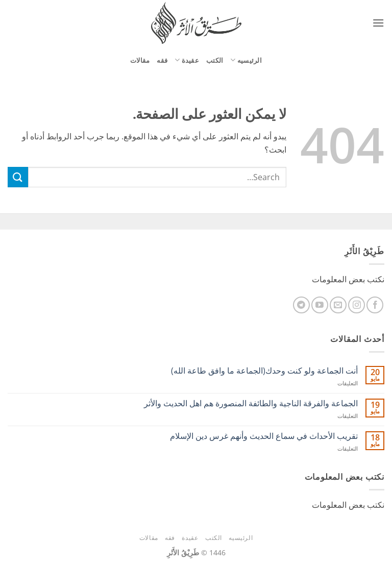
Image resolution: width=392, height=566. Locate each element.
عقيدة (187, 60)
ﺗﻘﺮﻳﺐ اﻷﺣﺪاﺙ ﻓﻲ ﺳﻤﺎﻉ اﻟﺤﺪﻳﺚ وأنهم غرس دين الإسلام (264, 436)
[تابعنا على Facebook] (375, 305)
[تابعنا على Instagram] (357, 305)
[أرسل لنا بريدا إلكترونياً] (338, 305)
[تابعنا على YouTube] (320, 305)
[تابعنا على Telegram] (301, 305)
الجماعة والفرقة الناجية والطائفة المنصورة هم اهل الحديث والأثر (251, 403)
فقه (162, 60)
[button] (378, 23)
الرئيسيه (246, 60)
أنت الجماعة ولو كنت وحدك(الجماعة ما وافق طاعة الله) (264, 371)
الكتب (215, 60)
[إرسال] (18, 177)
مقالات (140, 60)
